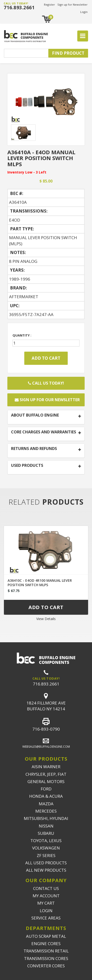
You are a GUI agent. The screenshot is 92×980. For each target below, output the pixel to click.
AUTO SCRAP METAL (46, 936)
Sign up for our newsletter (47, 400)
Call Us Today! (46, 383)
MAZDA (46, 804)
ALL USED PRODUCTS (46, 863)
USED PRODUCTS (27, 466)
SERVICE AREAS (46, 918)
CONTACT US (46, 888)
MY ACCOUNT (46, 896)
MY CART (46, 903)
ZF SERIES (46, 855)
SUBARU (46, 833)
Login (84, 12)
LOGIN (46, 911)
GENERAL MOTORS (46, 781)
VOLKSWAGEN (46, 848)
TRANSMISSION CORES (46, 958)
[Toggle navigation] (83, 36)
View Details (46, 619)
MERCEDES (46, 811)
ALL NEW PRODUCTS (46, 870)
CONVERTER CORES (46, 966)
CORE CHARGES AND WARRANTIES (44, 432)
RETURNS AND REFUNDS (34, 449)
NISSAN (46, 826)
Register (49, 5)
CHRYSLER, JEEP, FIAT (46, 774)
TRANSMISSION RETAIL (46, 951)
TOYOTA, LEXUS (46, 841)
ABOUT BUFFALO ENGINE (35, 415)
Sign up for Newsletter (72, 5)
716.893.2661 (19, 8)
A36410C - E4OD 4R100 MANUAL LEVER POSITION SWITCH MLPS (40, 583)
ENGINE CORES (46, 944)
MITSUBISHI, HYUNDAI (46, 818)
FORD (46, 789)
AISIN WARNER (46, 767)
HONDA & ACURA (46, 796)
